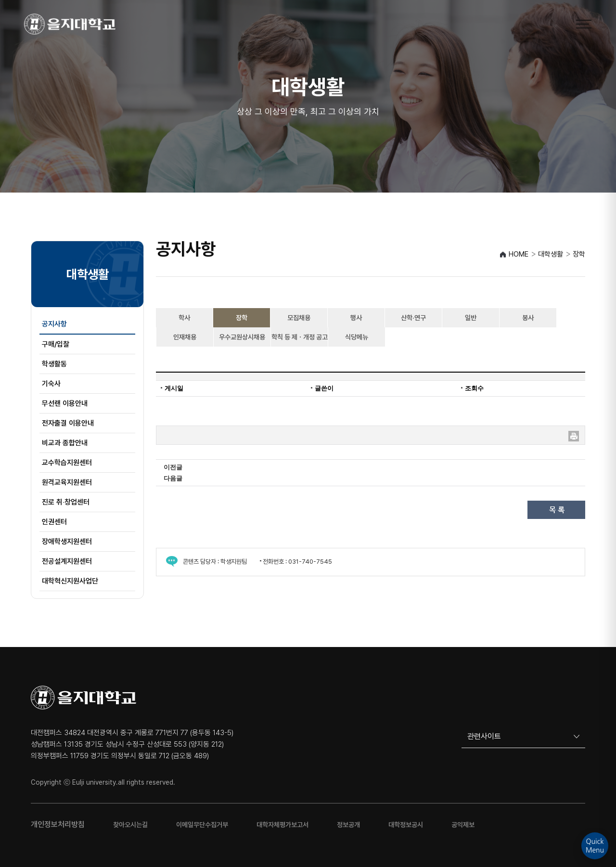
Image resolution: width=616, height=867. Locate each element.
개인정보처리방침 (58, 824)
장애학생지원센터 (67, 542)
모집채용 (299, 318)
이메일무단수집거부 (202, 825)
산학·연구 (413, 318)
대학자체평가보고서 (282, 825)
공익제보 (463, 825)
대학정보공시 (406, 825)
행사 (356, 318)
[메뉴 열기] (584, 24)
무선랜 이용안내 (65, 403)
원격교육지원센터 (67, 482)
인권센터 (54, 522)
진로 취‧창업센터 (66, 502)
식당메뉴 (357, 337)
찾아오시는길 (130, 825)
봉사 (528, 318)
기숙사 (51, 384)
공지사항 (54, 324)
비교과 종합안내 (65, 443)
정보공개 (348, 825)
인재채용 (185, 337)
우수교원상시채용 (242, 337)
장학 (242, 318)
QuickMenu (595, 846)
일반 (471, 318)
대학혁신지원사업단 (70, 581)
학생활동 (54, 364)
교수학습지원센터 (67, 463)
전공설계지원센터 (67, 561)
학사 (184, 318)
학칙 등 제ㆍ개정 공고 (300, 337)
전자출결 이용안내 (68, 423)
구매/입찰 (56, 344)
